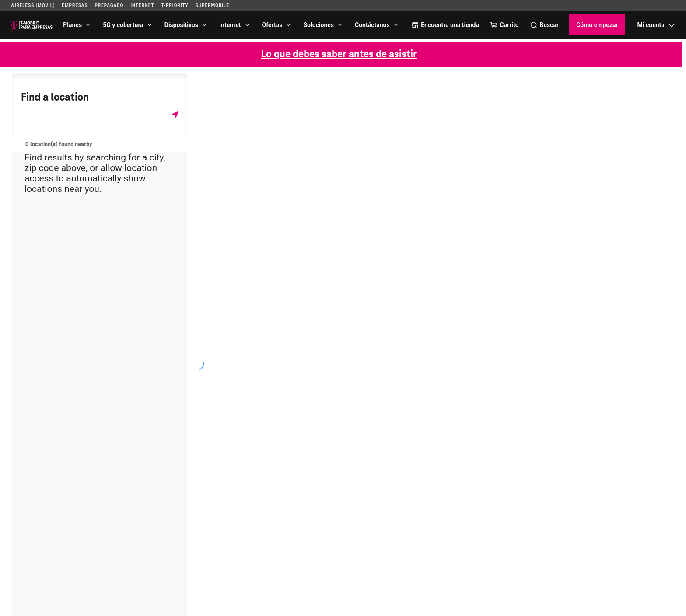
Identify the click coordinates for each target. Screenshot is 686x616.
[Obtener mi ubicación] (175, 114)
